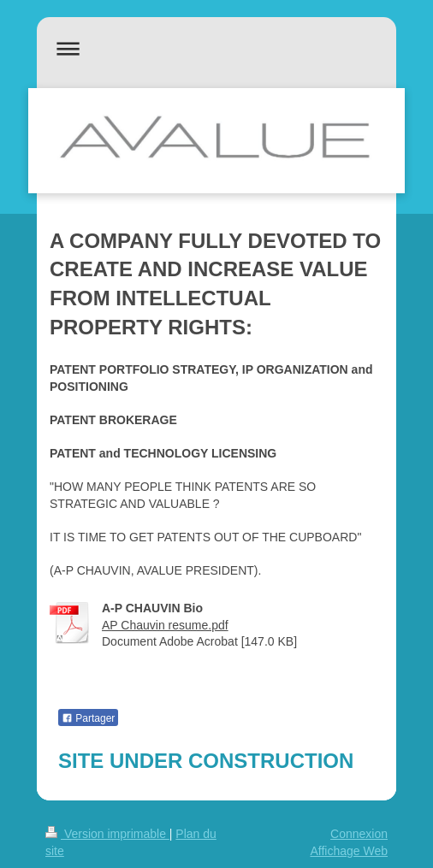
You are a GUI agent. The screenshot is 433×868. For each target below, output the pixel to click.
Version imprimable (107, 834)
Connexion (359, 834)
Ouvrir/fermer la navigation (216, 48)
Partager (88, 718)
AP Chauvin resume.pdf (165, 625)
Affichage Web (349, 851)
